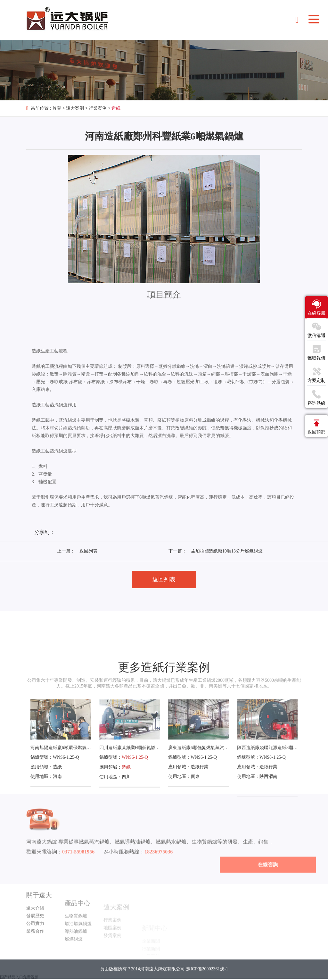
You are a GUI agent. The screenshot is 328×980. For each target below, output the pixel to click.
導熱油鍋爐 (76, 949)
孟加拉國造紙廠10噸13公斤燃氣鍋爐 (227, 551)
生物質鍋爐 (76, 934)
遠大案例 (75, 108)
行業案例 (98, 108)
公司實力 (35, 941)
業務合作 (35, 949)
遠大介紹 (35, 926)
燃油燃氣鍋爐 (78, 942)
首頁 (57, 108)
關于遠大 (39, 913)
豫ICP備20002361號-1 (207, 975)
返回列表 (88, 551)
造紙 (116, 108)
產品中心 (78, 921)
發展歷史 (35, 933)
